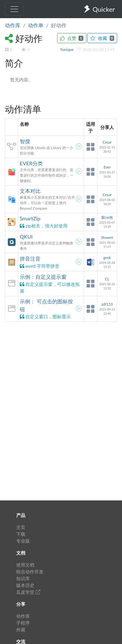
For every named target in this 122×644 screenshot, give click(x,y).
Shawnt (107, 237)
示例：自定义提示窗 (43, 277)
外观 (21, 630)
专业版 (23, 541)
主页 (21, 527)
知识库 (23, 578)
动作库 (13, 25)
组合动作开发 (30, 572)
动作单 (36, 25)
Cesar (107, 142)
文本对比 (30, 191)
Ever (107, 167)
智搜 (25, 141)
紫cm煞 (107, 217)
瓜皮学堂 (28, 592)
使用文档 (25, 565)
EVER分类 (31, 163)
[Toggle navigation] (14, 9)
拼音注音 (30, 258)
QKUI (26, 236)
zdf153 (107, 304)
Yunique (67, 49)
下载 (21, 534)
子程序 (23, 623)
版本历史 (25, 585)
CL (107, 279)
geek (107, 258)
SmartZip (30, 218)
